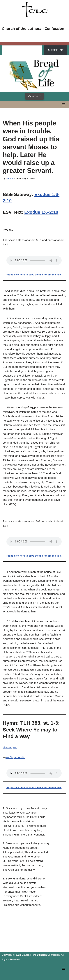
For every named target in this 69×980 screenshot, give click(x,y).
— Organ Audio (15, 757)
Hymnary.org (11, 747)
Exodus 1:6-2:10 (41, 212)
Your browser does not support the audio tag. (34, 260)
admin (9, 178)
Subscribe (55, 50)
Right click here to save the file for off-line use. (34, 275)
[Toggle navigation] (63, 38)
